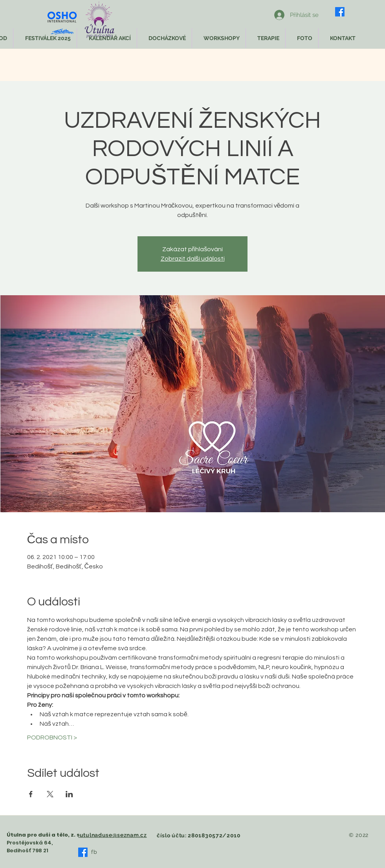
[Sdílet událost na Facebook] (31, 794)
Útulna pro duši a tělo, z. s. (44, 835)
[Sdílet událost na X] (50, 794)
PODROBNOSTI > (52, 737)
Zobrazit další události (193, 259)
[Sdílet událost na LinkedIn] (69, 794)
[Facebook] (340, 12)
